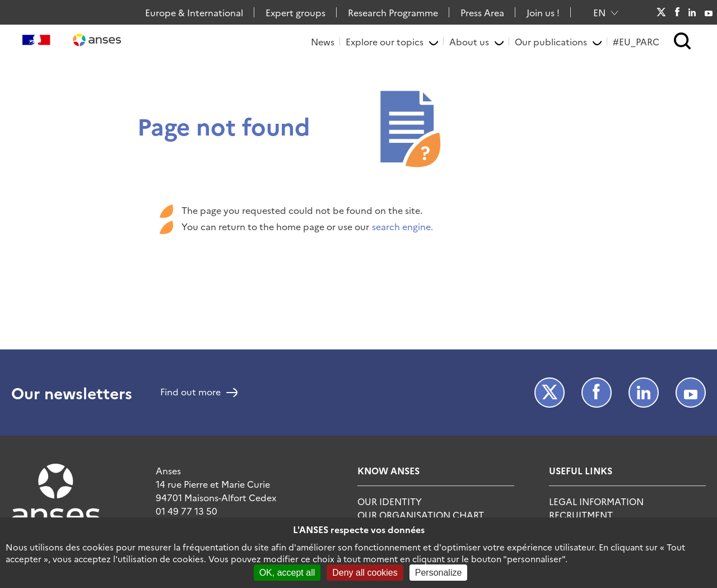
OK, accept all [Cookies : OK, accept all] (287, 573)
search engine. (402, 226)
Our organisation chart (421, 515)
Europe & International (194, 12)
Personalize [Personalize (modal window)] (439, 573)
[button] (683, 42)
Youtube (709, 12)
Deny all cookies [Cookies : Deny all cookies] (365, 573)
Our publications (551, 41)
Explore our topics (385, 41)
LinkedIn (692, 12)
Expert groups (295, 12)
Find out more (190, 393)
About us (469, 41)
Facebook (677, 12)
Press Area (482, 12)
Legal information (596, 501)
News (323, 41)
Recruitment (581, 515)
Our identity (390, 501)
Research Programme (393, 12)
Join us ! (543, 12)
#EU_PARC (636, 41)
